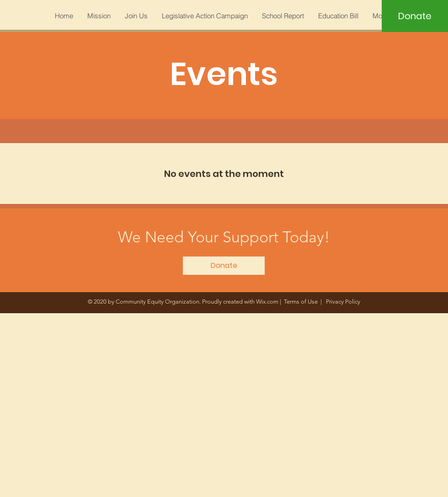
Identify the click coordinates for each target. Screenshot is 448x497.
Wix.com (267, 302)
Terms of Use (301, 302)
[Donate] (415, 16)
